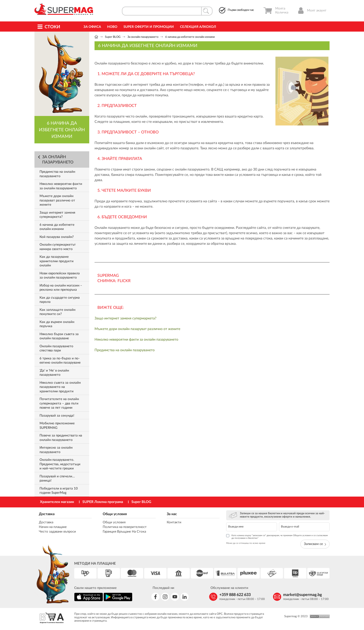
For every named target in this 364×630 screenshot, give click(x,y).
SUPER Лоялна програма (103, 502)
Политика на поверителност (125, 527)
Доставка (47, 514)
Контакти (174, 522)
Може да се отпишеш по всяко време (246, 543)
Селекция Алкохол (198, 27)
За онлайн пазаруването (143, 37)
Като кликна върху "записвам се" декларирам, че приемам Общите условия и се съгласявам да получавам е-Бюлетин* (277, 537)
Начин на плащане (53, 527)
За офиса (92, 27)
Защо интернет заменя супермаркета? (125, 318)
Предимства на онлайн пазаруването (125, 350)
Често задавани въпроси (57, 532)
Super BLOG (113, 37)
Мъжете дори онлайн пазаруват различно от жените (137, 329)
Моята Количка (276, 11)
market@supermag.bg (303, 595)
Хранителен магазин (57, 502)
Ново (112, 27)
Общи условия (115, 514)
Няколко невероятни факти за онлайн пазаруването (136, 340)
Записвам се (315, 544)
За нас (172, 514)
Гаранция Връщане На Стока (124, 532)
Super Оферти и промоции (149, 27)
